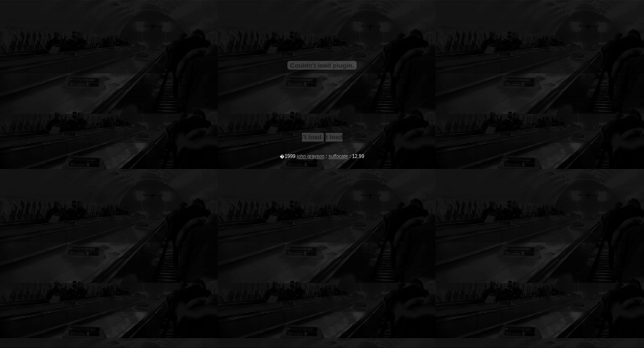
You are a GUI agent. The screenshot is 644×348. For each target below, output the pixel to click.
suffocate (338, 156)
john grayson (310, 156)
